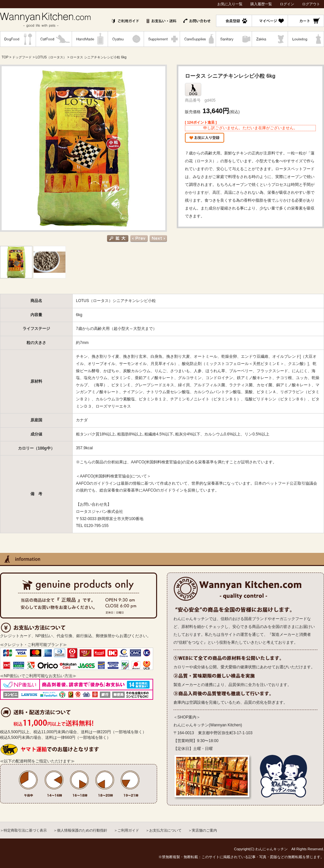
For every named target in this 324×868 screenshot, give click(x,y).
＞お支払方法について (164, 830)
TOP (5, 57)
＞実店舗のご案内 (203, 830)
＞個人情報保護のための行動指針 (80, 830)
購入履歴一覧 (261, 4)
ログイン (287, 4)
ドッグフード (22, 57)
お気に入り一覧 (230, 4)
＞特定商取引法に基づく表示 (23, 830)
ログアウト (311, 4)
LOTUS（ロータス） (51, 57)
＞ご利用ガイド (126, 830)
